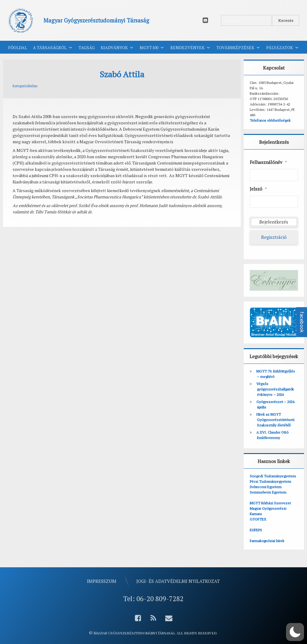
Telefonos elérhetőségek (270, 120)
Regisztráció (274, 237)
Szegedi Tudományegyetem (273, 476)
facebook (302, 322)
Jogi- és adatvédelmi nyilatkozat (178, 581)
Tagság (87, 47)
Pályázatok (283, 48)
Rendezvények (190, 48)
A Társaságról (53, 48)
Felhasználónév (268, 162)
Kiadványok (117, 48)
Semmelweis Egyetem (268, 492)
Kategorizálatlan (25, 86)
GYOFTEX (258, 519)
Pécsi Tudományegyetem (270, 481)
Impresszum (102, 581)
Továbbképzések (238, 48)
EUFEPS (256, 530)
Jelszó (258, 189)
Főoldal (18, 47)
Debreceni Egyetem (266, 487)
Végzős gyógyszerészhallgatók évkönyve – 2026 (275, 389)
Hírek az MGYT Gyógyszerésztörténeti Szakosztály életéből (275, 420)
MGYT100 (152, 48)
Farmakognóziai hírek (267, 541)
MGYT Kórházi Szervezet (270, 503)
